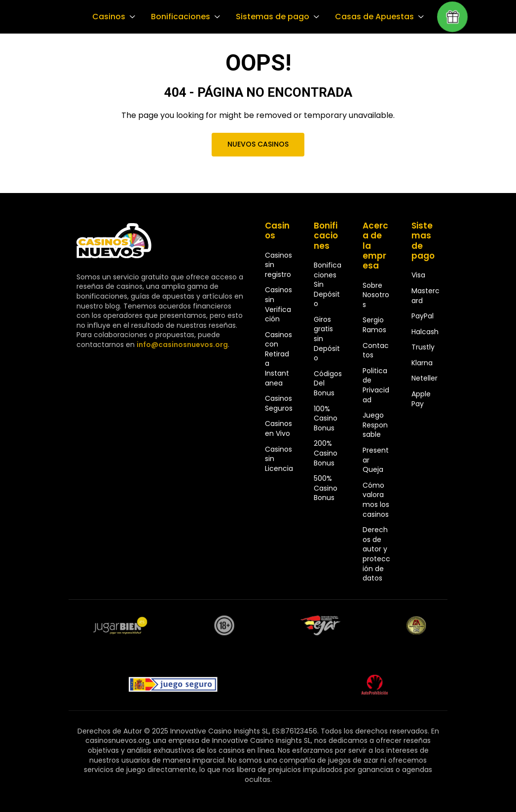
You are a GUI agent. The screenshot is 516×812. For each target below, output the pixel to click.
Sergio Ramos (374, 325)
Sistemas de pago (270, 17)
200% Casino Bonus (326, 453)
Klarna (422, 363)
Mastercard (425, 296)
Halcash (425, 332)
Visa (418, 275)
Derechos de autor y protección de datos (376, 554)
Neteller (424, 378)
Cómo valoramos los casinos (376, 500)
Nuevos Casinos (258, 144)
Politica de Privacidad (376, 385)
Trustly (423, 347)
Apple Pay (421, 399)
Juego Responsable (375, 425)
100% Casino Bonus (326, 418)
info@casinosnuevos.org (181, 345)
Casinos (108, 17)
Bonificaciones (179, 17)
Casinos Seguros (279, 403)
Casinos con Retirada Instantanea (278, 359)
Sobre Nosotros (376, 295)
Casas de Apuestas (370, 17)
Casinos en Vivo (278, 428)
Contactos (376, 350)
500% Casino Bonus (326, 488)
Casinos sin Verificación (278, 304)
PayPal (423, 316)
